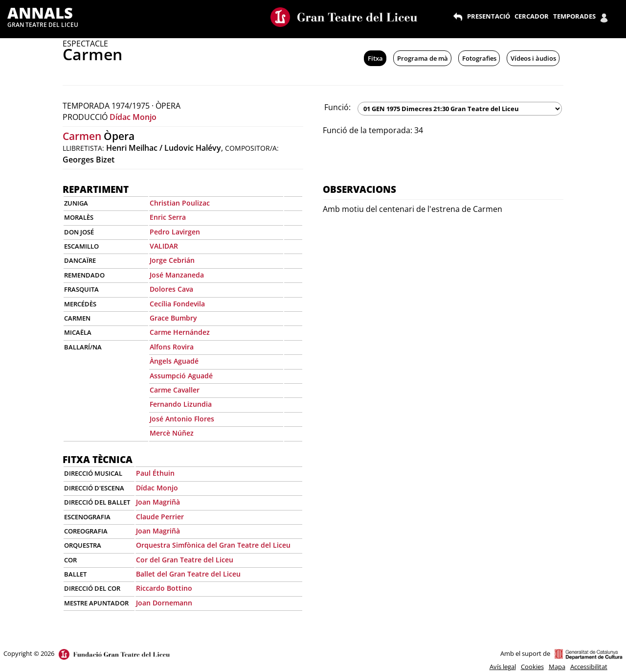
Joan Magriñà (158, 502)
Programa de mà (423, 58)
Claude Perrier (160, 517)
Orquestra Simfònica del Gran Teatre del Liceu (213, 545)
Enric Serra (168, 217)
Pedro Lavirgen (175, 232)
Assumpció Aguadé (181, 376)
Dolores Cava (171, 289)
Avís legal (503, 667)
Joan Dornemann (164, 603)
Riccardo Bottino (164, 588)
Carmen (82, 136)
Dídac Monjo (133, 117)
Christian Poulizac (180, 203)
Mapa (557, 667)
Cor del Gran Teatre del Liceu (185, 560)
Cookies (532, 667)
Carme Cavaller (175, 390)
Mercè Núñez (172, 433)
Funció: (337, 107)
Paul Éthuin (155, 473)
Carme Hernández (180, 332)
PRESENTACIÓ (489, 16)
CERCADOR (532, 16)
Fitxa (375, 58)
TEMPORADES (574, 16)
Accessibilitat (589, 667)
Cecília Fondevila (177, 304)
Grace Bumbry (173, 318)
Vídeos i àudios (533, 58)
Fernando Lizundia (181, 404)
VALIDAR (164, 246)
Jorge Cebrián (172, 260)
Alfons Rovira (172, 347)
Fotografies (479, 58)
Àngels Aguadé (174, 361)
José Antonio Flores (182, 419)
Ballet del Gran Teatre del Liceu (188, 574)
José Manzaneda (177, 275)
